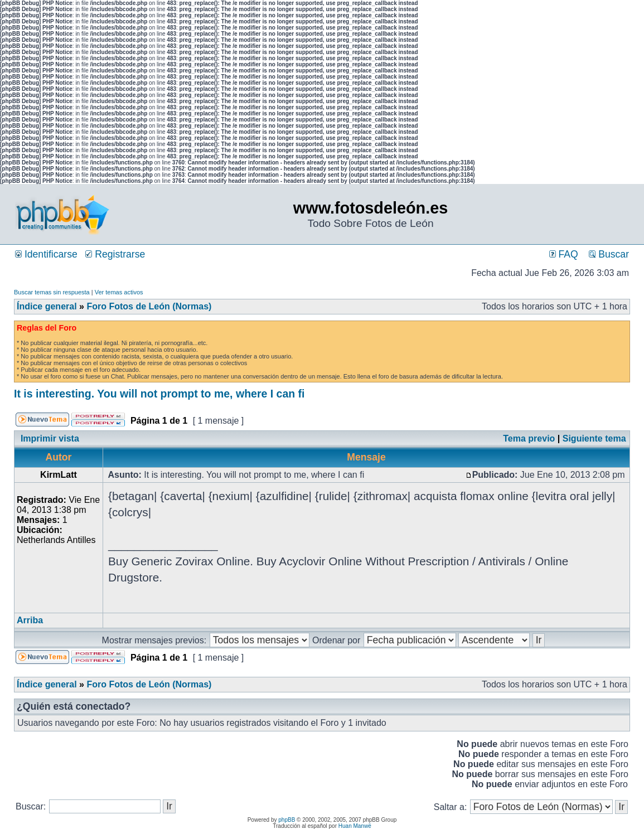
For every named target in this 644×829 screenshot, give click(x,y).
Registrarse (115, 254)
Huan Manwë (355, 826)
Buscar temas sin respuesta (52, 292)
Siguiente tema (594, 438)
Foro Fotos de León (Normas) (149, 306)
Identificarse (46, 254)
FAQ (564, 254)
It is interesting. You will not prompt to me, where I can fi (159, 394)
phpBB (287, 820)
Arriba (30, 620)
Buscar (609, 254)
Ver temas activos (119, 292)
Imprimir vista (50, 438)
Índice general (47, 306)
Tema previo (529, 438)
